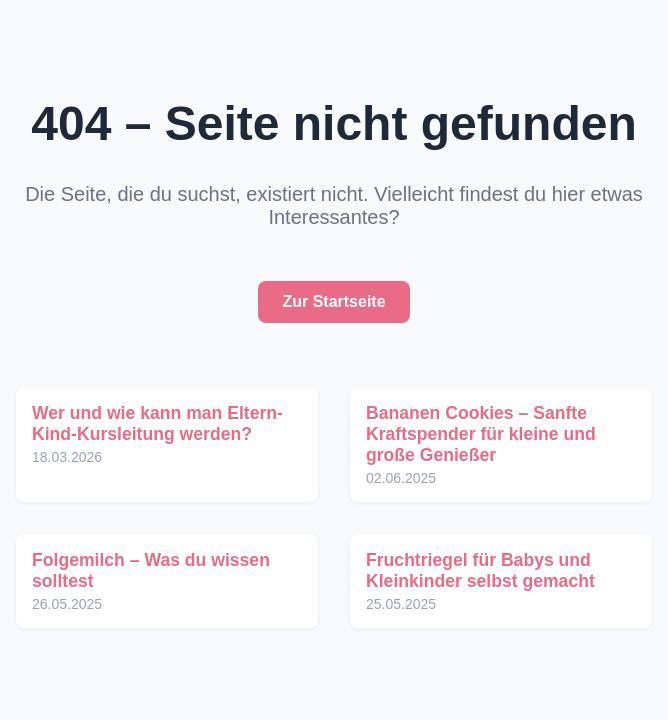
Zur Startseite (333, 301)
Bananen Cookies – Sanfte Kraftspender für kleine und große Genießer (481, 434)
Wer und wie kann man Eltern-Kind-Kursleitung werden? (157, 423)
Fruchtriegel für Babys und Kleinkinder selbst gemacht (480, 570)
